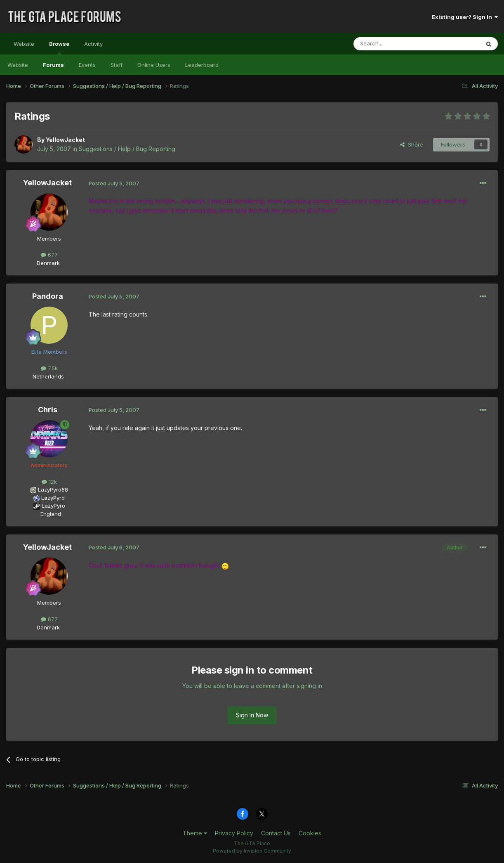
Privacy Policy (234, 833)
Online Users (154, 65)
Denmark (48, 263)
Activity (93, 44)
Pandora (48, 296)
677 (49, 255)
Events (87, 65)
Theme (195, 833)
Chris (48, 410)
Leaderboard (202, 65)
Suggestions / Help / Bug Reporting (127, 149)
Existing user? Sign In (465, 17)
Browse (59, 47)
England (48, 514)
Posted (114, 183)
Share (412, 144)
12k (49, 482)
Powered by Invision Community (252, 851)
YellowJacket (65, 140)
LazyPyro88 (53, 489)
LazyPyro (53, 498)
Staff (117, 65)
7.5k (49, 368)
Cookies (310, 833)
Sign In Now (252, 715)
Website (24, 44)
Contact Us (276, 833)
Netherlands (48, 376)
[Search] (396, 44)
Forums (53, 65)
